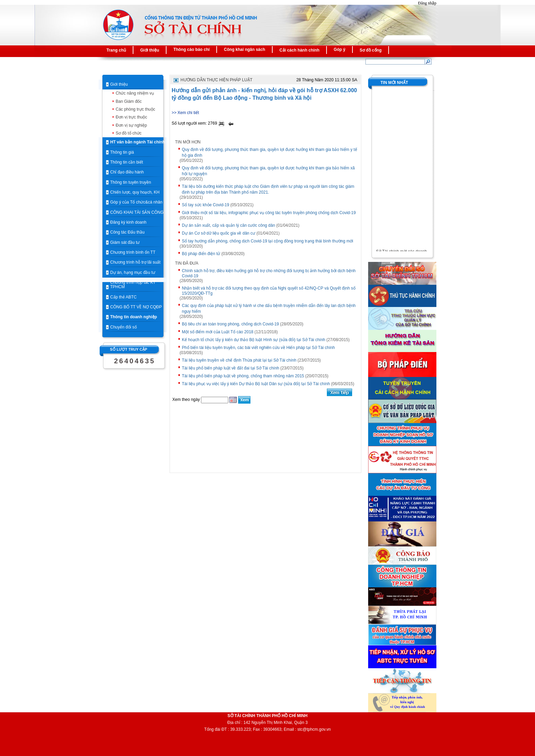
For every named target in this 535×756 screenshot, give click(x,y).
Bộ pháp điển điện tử (201, 254)
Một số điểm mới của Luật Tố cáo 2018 (218, 332)
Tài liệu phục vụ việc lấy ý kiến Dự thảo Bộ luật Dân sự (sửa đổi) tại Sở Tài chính (256, 384)
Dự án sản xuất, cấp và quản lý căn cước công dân (228, 225)
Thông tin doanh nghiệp (134, 317)
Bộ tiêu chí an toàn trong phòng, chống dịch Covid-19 (230, 324)
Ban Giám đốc (129, 101)
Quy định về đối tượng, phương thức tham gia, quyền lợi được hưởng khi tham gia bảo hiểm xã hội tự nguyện (268, 171)
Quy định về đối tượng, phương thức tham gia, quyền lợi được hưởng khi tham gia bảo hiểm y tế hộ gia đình (270, 152)
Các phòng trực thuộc (135, 109)
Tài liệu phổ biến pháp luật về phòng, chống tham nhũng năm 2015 (243, 376)
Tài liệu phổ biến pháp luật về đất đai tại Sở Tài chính (230, 368)
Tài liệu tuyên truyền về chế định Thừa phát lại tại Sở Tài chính (239, 360)
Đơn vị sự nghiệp (131, 125)
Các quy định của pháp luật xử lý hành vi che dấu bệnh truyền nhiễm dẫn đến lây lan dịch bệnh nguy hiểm (269, 309)
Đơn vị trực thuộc (131, 117)
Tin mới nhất (394, 83)
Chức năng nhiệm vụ (135, 93)
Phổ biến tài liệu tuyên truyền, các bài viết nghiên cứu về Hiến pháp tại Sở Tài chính (258, 348)
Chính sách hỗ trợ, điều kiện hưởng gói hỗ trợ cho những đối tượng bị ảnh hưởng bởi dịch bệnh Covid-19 (269, 273)
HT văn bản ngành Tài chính (138, 142)
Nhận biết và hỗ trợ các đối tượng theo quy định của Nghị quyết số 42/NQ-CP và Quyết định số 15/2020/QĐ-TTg (269, 291)
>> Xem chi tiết (185, 113)
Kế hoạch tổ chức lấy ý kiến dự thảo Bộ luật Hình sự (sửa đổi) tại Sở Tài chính (254, 340)
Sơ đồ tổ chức (129, 133)
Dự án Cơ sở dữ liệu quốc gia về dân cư (219, 233)
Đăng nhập (427, 3)
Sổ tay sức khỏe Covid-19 (206, 205)
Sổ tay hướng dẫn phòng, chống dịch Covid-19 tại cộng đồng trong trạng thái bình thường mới (267, 241)
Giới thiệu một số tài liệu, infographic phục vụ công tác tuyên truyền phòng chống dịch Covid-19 (269, 213)
